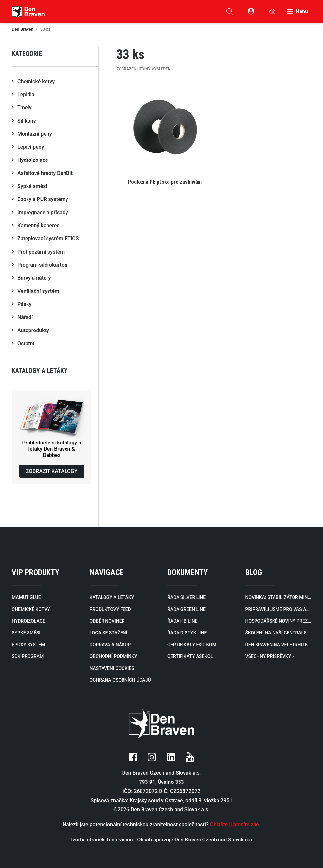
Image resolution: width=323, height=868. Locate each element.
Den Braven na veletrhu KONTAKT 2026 (278, 645)
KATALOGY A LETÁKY (112, 597)
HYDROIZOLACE (28, 621)
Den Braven (23, 29)
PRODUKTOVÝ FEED (110, 609)
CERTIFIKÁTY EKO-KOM (192, 645)
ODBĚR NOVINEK (107, 621)
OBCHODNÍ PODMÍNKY (114, 656)
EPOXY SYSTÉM (28, 645)
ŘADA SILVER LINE (187, 597)
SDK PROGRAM (28, 656)
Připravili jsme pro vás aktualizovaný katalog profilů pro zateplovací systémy (278, 609)
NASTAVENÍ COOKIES (112, 668)
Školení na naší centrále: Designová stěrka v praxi (278, 633)
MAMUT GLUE (26, 597)
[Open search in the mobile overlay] (230, 11)
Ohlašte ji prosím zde (235, 825)
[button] (165, 137)
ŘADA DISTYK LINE (187, 633)
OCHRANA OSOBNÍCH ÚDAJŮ (120, 680)
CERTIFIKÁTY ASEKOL (190, 656)
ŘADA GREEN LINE (187, 609)
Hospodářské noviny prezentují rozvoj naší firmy (278, 621)
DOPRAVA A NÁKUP (110, 645)
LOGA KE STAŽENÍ (109, 633)
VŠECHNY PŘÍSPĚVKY (270, 656)
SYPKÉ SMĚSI (26, 633)
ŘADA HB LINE (182, 621)
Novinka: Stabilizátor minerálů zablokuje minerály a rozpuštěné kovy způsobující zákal (278, 597)
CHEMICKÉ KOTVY (31, 609)
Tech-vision (119, 840)
